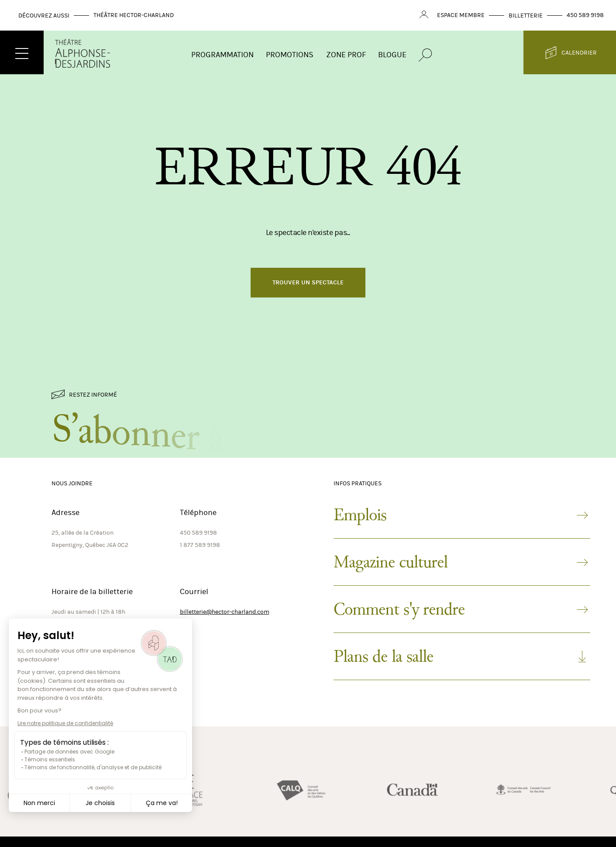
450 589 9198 (585, 15)
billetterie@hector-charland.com (225, 612)
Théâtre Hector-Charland (134, 15)
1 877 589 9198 (200, 545)
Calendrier (570, 52)
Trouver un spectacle (308, 282)
